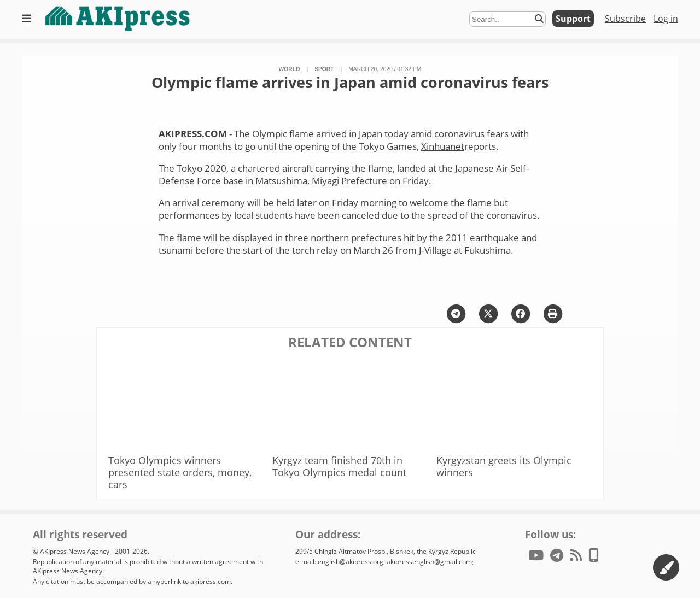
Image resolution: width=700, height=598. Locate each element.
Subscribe (625, 19)
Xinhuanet (443, 146)
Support (573, 19)
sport (324, 69)
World (290, 69)
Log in (666, 19)
